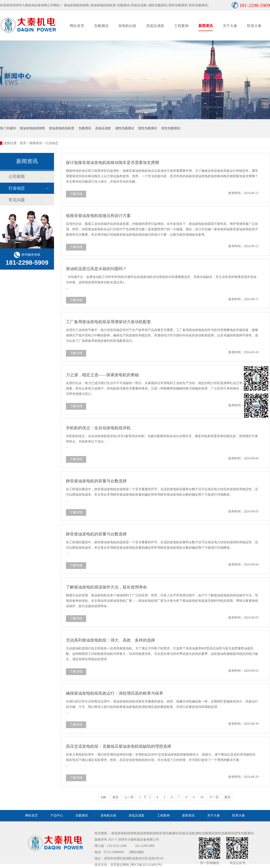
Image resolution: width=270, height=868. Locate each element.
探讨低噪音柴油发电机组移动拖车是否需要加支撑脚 (112, 163)
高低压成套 (139, 5)
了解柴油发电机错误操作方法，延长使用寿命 (106, 587)
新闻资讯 (206, 26)
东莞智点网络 (120, 865)
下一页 (214, 797)
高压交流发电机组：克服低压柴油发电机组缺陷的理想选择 (119, 746)
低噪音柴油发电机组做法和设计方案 (98, 216)
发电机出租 (127, 26)
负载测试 (123, 5)
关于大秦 (230, 26)
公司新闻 (17, 177)
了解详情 (76, 194)
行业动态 (52, 143)
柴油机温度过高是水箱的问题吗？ (96, 269)
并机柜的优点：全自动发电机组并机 (98, 428)
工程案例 (181, 26)
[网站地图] (136, 852)
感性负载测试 (158, 5)
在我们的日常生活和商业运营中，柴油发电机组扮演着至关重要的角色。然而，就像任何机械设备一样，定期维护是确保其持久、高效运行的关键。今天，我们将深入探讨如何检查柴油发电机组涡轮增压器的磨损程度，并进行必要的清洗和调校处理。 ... (162, 707)
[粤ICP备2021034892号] (146, 865)
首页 (23, 143)
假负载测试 (171, 833)
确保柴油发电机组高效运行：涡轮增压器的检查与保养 (115, 693)
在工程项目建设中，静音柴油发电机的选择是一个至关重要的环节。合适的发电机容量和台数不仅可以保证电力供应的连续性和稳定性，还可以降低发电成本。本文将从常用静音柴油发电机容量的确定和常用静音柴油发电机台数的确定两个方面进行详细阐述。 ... (162, 495)
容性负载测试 (198, 5)
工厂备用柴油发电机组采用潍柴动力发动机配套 (108, 322)
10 (202, 797)
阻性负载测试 (178, 5)
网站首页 (77, 26)
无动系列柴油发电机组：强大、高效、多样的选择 (110, 640)
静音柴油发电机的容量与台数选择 (96, 481)
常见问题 (17, 200)
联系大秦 (254, 26)
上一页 (129, 797)
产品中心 (57, 815)
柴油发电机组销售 (76, 5)
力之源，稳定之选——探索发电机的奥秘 (102, 375)
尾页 (227, 797)
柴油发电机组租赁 (103, 5)
